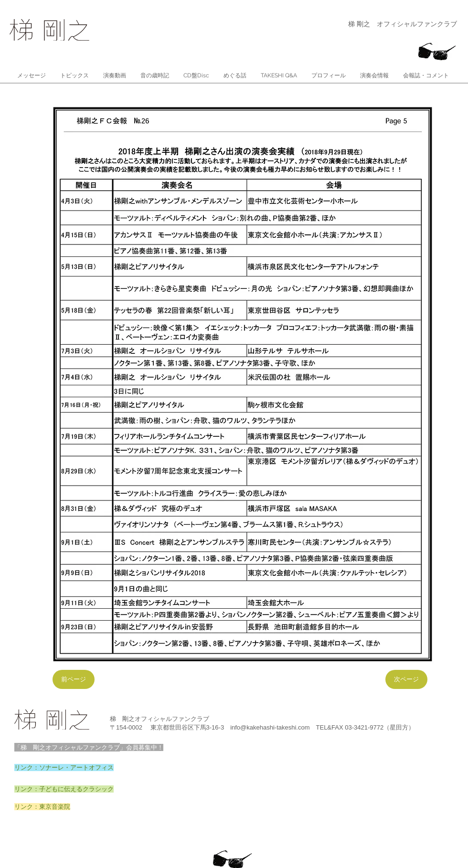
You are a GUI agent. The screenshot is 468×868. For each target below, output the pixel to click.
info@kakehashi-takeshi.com (270, 727)
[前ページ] (74, 679)
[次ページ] (406, 679)
